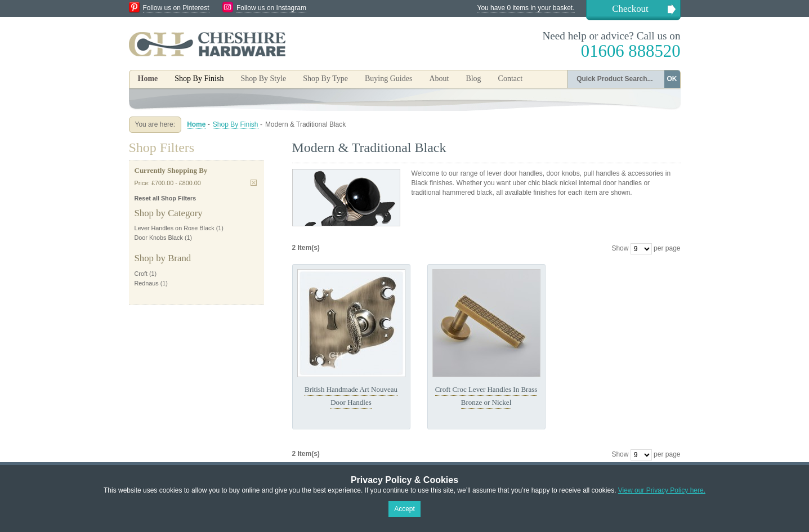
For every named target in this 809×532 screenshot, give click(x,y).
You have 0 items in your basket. (526, 8)
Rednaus (147, 283)
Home (148, 79)
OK (672, 79)
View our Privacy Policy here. (662, 490)
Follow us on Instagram (271, 8)
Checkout (630, 9)
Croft (141, 274)
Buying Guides (388, 79)
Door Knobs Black (159, 238)
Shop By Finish (236, 124)
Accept (404, 509)
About (439, 79)
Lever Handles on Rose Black (175, 228)
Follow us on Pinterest (176, 8)
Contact (511, 79)
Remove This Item (254, 183)
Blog (473, 79)
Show (620, 248)
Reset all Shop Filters (166, 198)
